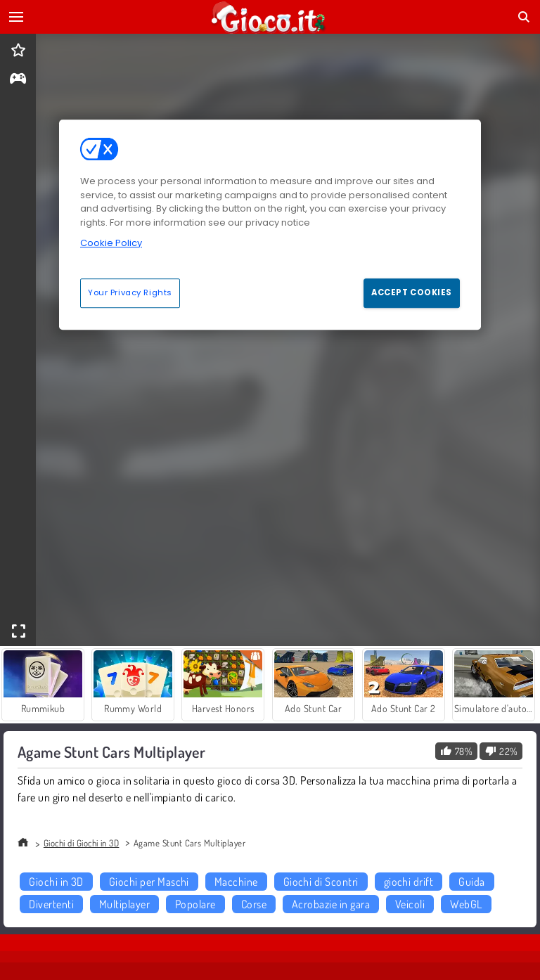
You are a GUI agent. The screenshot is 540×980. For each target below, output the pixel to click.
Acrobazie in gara (331, 904)
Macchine (236, 882)
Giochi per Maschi (149, 882)
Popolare (195, 904)
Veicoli (410, 904)
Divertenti (51, 904)
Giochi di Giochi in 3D (82, 843)
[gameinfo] (18, 80)
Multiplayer (124, 904)
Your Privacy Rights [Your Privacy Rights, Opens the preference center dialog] (130, 292)
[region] (270, 224)
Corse (254, 904)
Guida (471, 882)
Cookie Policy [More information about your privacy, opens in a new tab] (111, 243)
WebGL (466, 904)
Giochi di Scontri (321, 882)
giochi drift (409, 882)
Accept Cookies (412, 292)
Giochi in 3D (56, 882)
